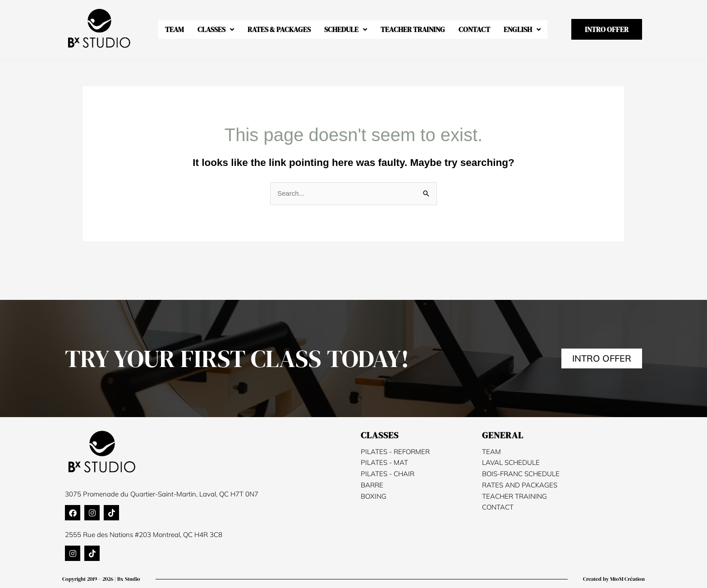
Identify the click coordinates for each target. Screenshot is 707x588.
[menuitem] (522, 30)
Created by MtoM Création (614, 579)
